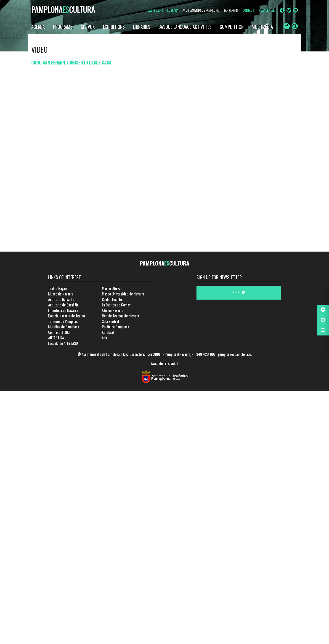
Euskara (173, 10)
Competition (232, 27)
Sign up (239, 292)
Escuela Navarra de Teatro (66, 316)
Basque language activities (185, 27)
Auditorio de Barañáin (63, 305)
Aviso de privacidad (165, 363)
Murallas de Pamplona (64, 327)
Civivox (88, 27)
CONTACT (248, 10)
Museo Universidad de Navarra (123, 294)
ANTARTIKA (56, 338)
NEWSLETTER (267, 10)
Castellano (155, 10)
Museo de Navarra (61, 294)
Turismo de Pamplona (63, 321)
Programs (63, 27)
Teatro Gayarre (59, 288)
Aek (104, 338)
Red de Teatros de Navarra (121, 316)
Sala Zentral (110, 321)
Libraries (142, 27)
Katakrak (108, 332)
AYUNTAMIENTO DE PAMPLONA (201, 10)
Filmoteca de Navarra (63, 310)
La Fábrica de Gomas (116, 305)
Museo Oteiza (111, 288)
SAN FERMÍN (231, 10)
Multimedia (262, 27)
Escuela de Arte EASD (63, 343)
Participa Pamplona (115, 327)
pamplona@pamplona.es (235, 354)
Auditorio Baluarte (61, 299)
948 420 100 (206, 354)
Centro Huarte (112, 299)
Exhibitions (114, 27)
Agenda (38, 27)
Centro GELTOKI (59, 332)
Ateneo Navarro (113, 310)
